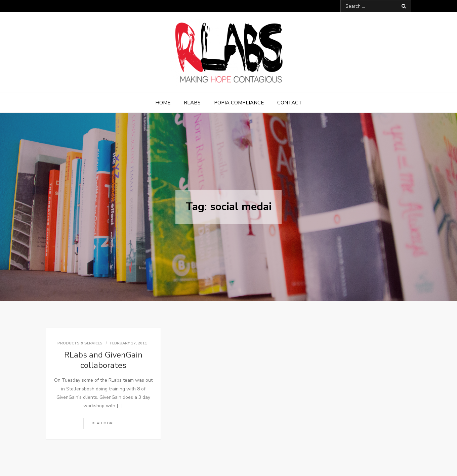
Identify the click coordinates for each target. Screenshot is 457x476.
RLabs (192, 103)
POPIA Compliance (239, 103)
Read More (103, 423)
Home (163, 103)
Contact (290, 103)
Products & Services (80, 343)
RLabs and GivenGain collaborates (103, 360)
